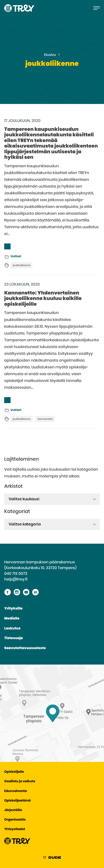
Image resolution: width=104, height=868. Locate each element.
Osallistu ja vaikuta (20, 782)
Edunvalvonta (16, 791)
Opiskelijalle (14, 772)
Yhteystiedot (15, 829)
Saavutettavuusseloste (25, 648)
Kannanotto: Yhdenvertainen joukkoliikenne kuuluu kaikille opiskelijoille (43, 299)
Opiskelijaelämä (17, 801)
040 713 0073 (16, 574)
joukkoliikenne (22, 265)
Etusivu (50, 55)
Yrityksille (13, 609)
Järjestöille (13, 810)
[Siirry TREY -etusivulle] (17, 843)
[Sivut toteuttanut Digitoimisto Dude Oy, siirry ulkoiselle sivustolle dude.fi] (52, 858)
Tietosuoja (14, 638)
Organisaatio (15, 820)
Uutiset (16, 256)
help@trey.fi (16, 579)
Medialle (12, 619)
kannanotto (45, 419)
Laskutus (12, 629)
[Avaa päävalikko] (97, 8)
